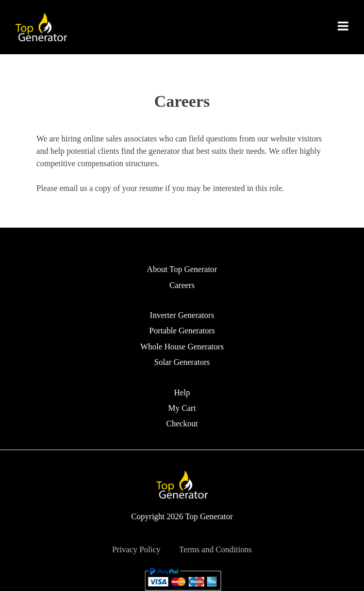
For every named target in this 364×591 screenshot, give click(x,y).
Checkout (182, 424)
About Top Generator (182, 269)
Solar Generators (182, 362)
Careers (182, 285)
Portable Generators (182, 331)
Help (182, 393)
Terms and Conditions (215, 549)
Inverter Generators (182, 315)
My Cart (182, 408)
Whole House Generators (182, 347)
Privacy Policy (137, 549)
